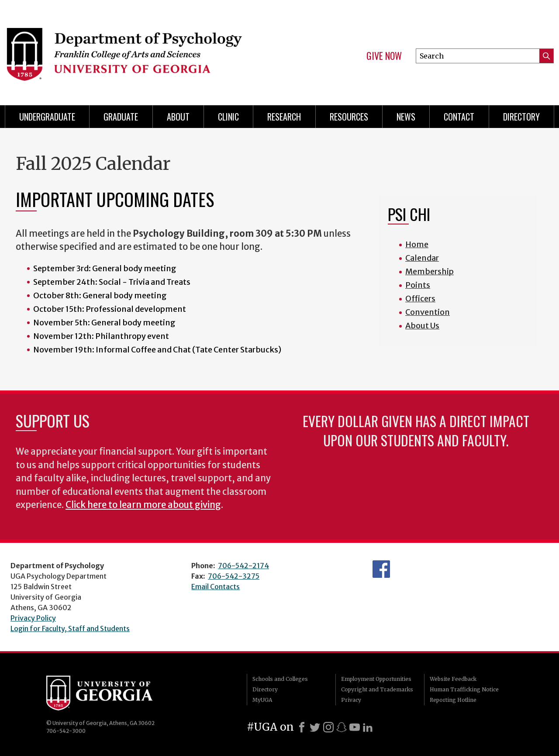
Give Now (384, 56)
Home (417, 244)
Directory (265, 689)
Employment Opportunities (376, 679)
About (178, 117)
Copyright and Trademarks (377, 689)
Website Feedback (453, 679)
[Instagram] (328, 727)
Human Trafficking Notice (464, 689)
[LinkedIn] (368, 727)
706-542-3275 (234, 576)
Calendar (422, 258)
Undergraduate (47, 117)
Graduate (121, 117)
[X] (315, 727)
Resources (349, 117)
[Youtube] (355, 727)
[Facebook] (302, 727)
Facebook (381, 569)
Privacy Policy (33, 618)
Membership (430, 271)
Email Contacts (216, 587)
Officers (420, 299)
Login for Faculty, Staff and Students (70, 628)
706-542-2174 (243, 566)
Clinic (228, 117)
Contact (459, 117)
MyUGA (262, 700)
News (406, 117)
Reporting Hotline (453, 700)
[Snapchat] (342, 727)
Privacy (351, 700)
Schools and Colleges (280, 679)
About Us (422, 326)
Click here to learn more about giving (143, 505)
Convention (428, 312)
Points (418, 285)
